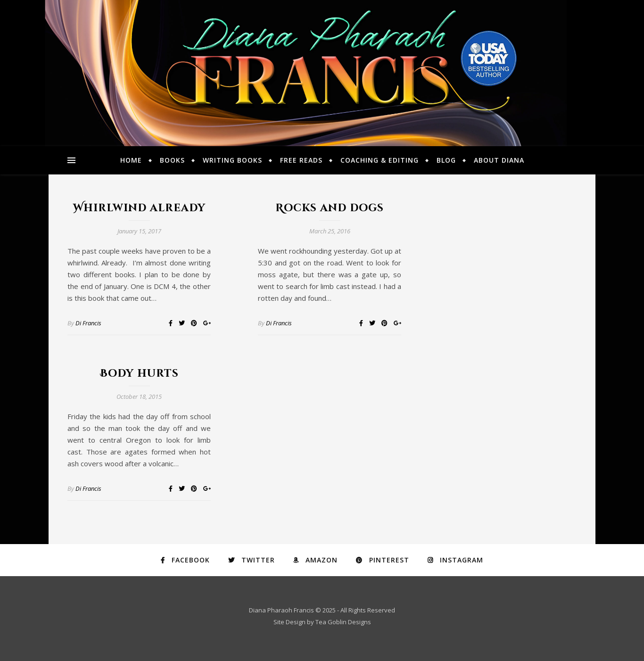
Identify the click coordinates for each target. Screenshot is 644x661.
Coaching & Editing (380, 160)
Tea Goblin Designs (343, 622)
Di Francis (88, 323)
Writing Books (232, 160)
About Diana (499, 160)
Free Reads (301, 160)
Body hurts (139, 374)
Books (172, 160)
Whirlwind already (139, 208)
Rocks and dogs (330, 208)
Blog (446, 160)
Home (131, 160)
